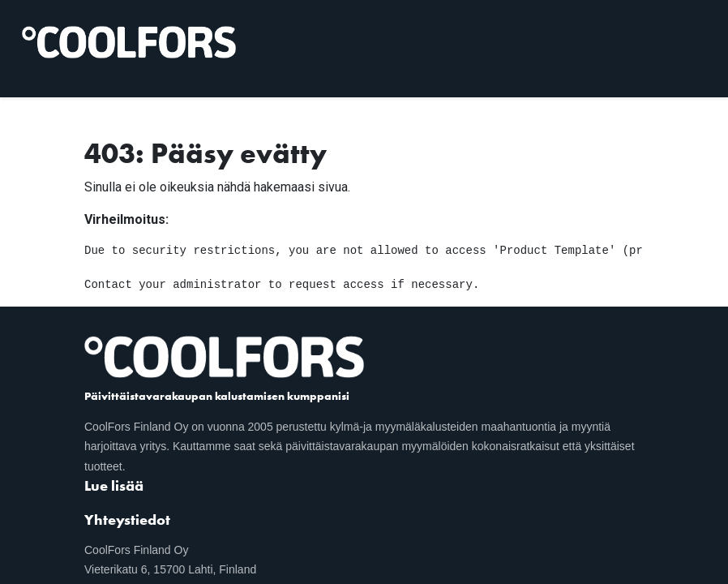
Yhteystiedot (127, 520)
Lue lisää (114, 485)
